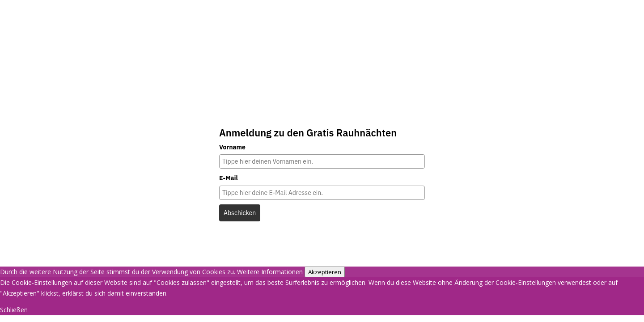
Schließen (14, 310)
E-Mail (229, 178)
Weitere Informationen (270, 272)
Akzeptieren (325, 272)
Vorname (232, 147)
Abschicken (240, 213)
